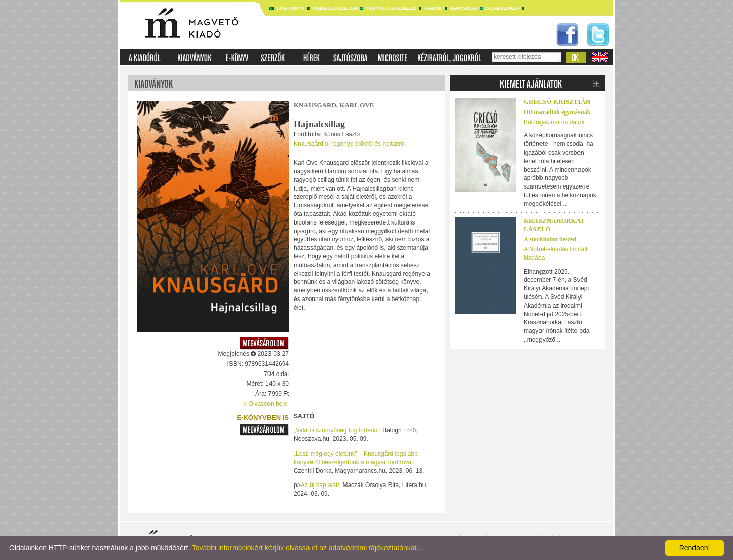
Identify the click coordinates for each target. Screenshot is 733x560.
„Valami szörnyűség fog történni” (337, 430)
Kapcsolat (464, 8)
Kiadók (433, 8)
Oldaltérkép (502, 8)
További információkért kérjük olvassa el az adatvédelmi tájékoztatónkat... (307, 548)
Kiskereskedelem (335, 8)
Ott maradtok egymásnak (557, 112)
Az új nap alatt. (321, 485)
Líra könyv (291, 8)
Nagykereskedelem (391, 8)
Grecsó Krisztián (557, 102)
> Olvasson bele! (266, 404)
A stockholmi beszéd (550, 239)
